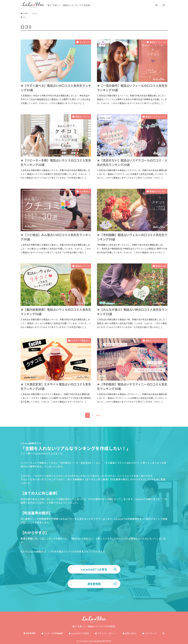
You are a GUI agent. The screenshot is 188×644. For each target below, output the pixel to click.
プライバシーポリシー (107, 633)
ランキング (84, 42)
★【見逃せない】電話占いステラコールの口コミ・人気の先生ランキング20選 (132, 162)
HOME (25, 13)
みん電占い (84, 191)
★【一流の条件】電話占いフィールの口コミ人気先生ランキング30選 (132, 88)
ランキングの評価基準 (53, 633)
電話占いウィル (82, 266)
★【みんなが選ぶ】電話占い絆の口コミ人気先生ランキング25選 (132, 312)
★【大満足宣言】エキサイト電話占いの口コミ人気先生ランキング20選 (56, 386)
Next (98, 415)
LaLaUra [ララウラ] (102, 641)
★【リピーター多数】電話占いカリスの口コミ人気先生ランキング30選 (56, 162)
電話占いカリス (82, 117)
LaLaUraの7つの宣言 (94, 569)
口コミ (35, 13)
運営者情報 (94, 584)
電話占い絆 (161, 266)
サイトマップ (151, 633)
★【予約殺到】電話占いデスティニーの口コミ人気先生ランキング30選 (132, 386)
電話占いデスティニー (156, 340)
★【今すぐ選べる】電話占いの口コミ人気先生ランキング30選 (56, 88)
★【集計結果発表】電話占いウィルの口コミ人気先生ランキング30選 (56, 312)
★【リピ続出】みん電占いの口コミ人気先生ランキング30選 (56, 237)
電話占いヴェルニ (158, 191)
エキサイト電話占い (80, 340)
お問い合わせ (131, 633)
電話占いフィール (158, 42)
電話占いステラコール (156, 117)
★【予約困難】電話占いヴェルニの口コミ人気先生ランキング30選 (132, 237)
